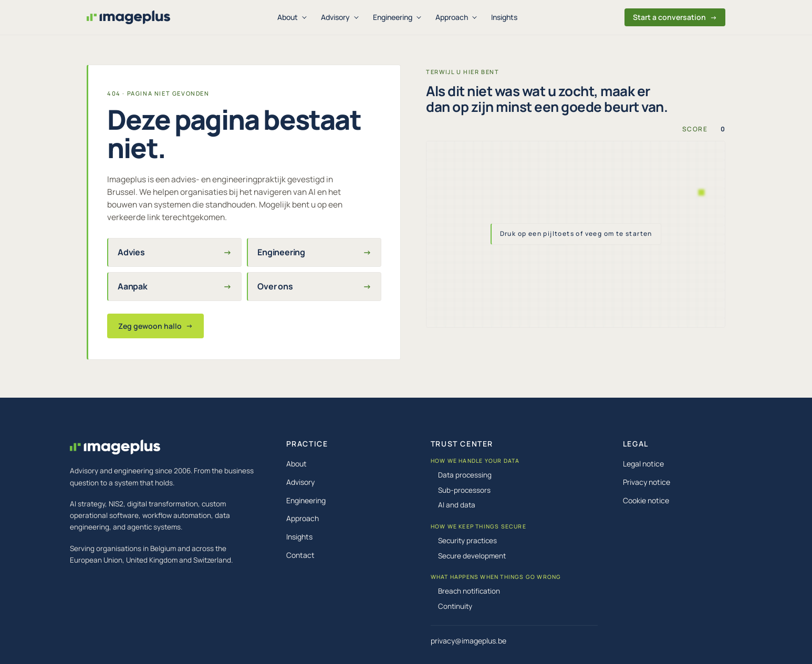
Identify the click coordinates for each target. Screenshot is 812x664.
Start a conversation (675, 17)
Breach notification (469, 591)
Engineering (393, 17)
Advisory (335, 17)
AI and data (457, 505)
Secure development (472, 556)
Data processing (465, 475)
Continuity (455, 606)
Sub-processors (464, 490)
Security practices (467, 541)
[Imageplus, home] (128, 17)
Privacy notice (647, 482)
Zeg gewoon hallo (155, 326)
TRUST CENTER (462, 444)
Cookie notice (646, 500)
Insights (504, 17)
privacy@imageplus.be (469, 641)
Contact (300, 555)
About (288, 17)
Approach (452, 17)
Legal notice (643, 464)
